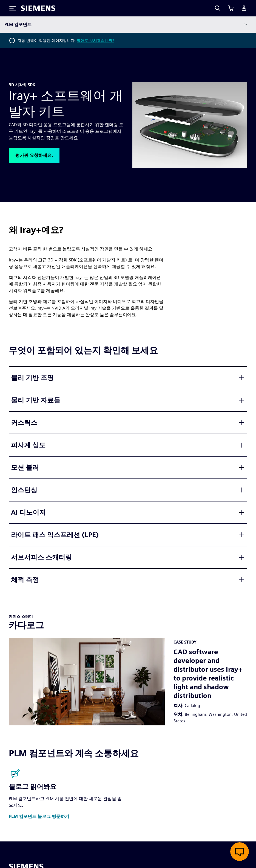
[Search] (218, 8)
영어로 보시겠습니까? (95, 41)
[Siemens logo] (38, 8)
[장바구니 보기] (231, 8)
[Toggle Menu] (13, 8)
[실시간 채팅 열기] (240, 852)
